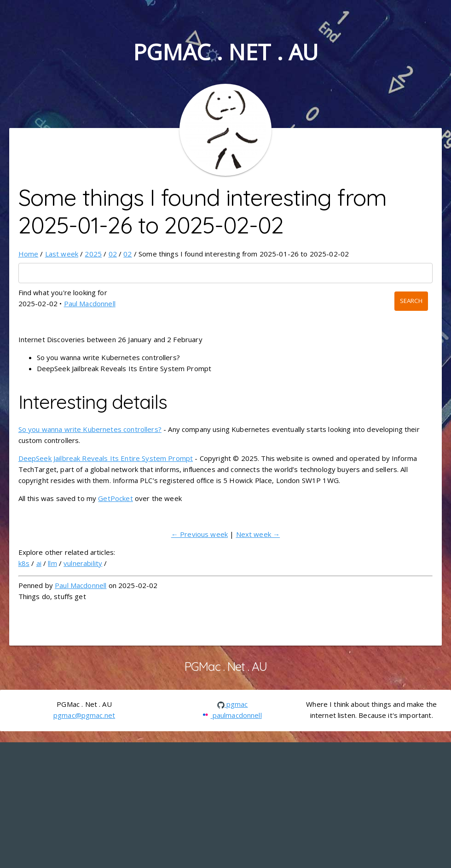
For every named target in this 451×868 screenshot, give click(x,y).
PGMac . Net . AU (225, 52)
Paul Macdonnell (90, 303)
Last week (62, 254)
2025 (93, 254)
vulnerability (83, 563)
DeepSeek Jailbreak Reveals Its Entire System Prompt (106, 458)
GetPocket (115, 498)
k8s (24, 563)
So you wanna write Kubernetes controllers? (90, 429)
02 (113, 254)
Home (29, 254)
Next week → (258, 534)
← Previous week (199, 534)
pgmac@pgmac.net (84, 715)
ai (39, 563)
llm (52, 563)
